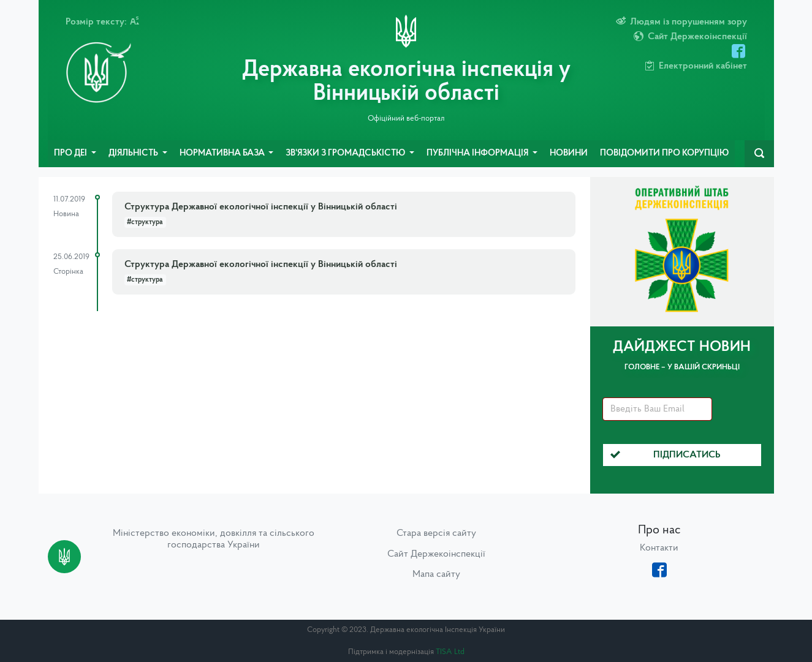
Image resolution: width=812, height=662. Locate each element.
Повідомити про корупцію (664, 153)
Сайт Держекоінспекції (436, 554)
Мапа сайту (436, 574)
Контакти (659, 548)
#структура (145, 222)
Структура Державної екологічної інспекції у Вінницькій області (261, 207)
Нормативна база (223, 153)
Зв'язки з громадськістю (346, 153)
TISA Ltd (450, 652)
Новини (569, 153)
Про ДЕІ (71, 153)
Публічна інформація (478, 153)
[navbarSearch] (759, 154)
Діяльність (134, 153)
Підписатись (666, 455)
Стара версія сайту (436, 533)
